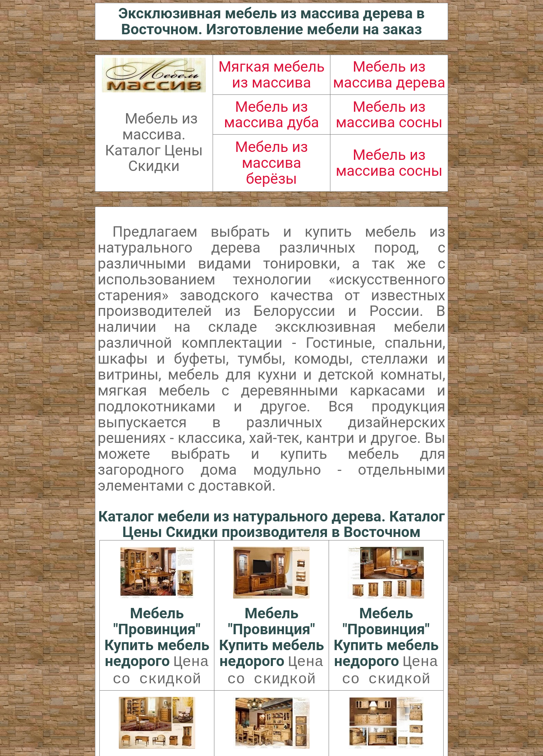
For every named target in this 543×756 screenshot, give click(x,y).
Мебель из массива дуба (272, 115)
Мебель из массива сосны (389, 115)
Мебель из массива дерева (389, 74)
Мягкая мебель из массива (272, 74)
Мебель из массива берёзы (271, 163)
